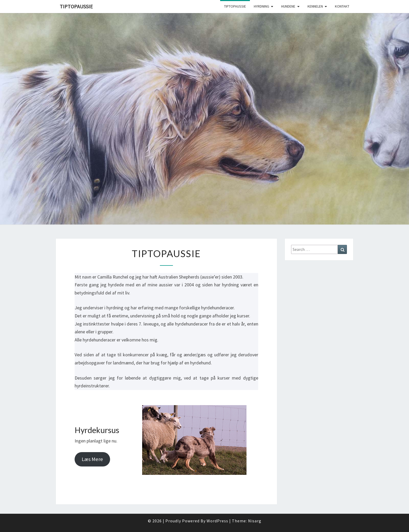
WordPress (217, 521)
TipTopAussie (76, 6)
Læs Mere (92, 459)
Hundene (288, 6)
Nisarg (255, 521)
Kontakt (342, 6)
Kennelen (315, 6)
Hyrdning (261, 6)
